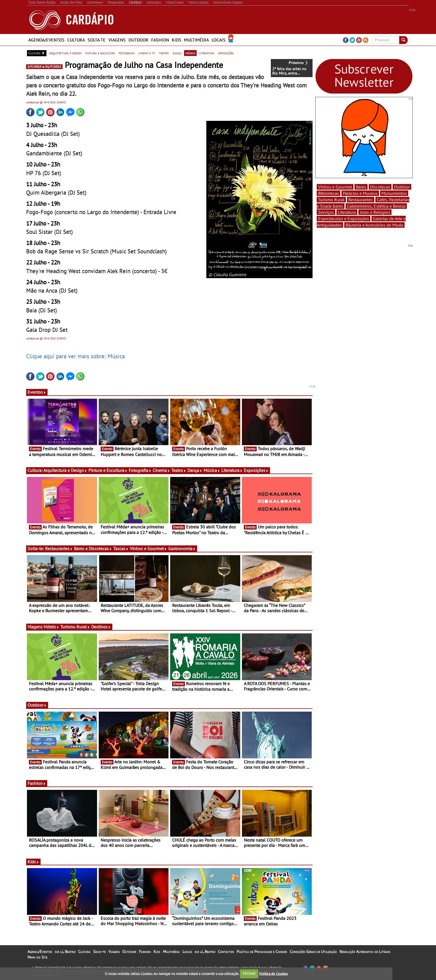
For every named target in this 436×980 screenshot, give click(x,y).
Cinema (161, 470)
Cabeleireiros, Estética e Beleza (376, 206)
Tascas (121, 548)
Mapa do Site (37, 957)
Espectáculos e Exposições (344, 219)
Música (212, 470)
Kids (177, 40)
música (190, 53)
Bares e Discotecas (93, 548)
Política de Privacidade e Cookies (262, 952)
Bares (361, 187)
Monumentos (394, 193)
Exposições (256, 470)
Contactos (226, 952)
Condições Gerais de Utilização (313, 952)
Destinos (101, 627)
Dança (195, 470)
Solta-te (97, 40)
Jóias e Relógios (375, 212)
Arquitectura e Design (65, 470)
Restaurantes (59, 548)
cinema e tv (147, 53)
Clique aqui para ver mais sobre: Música (75, 356)
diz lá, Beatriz (65, 952)
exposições (226, 53)
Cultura (76, 40)
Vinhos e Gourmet (148, 548)
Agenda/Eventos (46, 40)
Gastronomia (182, 548)
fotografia (127, 53)
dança (177, 53)
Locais (219, 40)
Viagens (117, 40)
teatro (164, 53)
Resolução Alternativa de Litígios (365, 952)
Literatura (232, 470)
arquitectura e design (65, 53)
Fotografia (140, 470)
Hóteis (51, 627)
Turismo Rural (75, 627)
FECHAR (249, 973)
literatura (207, 53)
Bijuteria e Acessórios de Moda (374, 225)
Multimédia (196, 40)
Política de (273, 973)
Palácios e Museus (360, 193)
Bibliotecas (329, 193)
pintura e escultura (100, 53)
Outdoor (138, 40)
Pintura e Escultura (108, 470)
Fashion (160, 40)
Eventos (37, 392)
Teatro (179, 470)
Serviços (326, 212)
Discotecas (380, 187)
